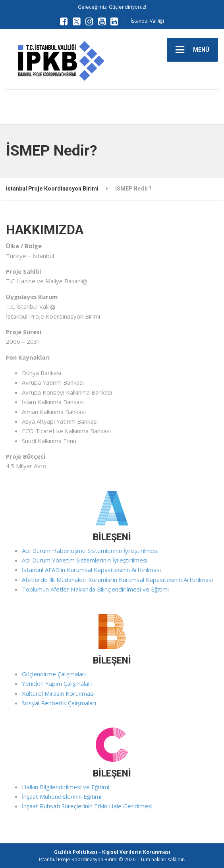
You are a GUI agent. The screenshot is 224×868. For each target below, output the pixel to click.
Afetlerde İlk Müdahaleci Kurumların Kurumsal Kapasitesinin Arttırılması (117, 580)
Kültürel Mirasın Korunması (58, 693)
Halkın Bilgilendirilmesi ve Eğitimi (66, 787)
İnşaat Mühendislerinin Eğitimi (62, 796)
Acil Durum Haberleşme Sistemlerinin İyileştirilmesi (90, 551)
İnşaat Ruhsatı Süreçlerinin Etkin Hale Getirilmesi (87, 806)
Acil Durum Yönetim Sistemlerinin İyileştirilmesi (85, 560)
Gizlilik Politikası (76, 852)
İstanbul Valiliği (147, 21)
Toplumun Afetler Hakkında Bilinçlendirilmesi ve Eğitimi (95, 589)
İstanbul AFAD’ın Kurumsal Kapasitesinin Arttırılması (91, 570)
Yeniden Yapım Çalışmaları (57, 683)
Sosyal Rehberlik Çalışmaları (59, 703)
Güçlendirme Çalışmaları (54, 674)
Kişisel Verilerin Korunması (136, 852)
